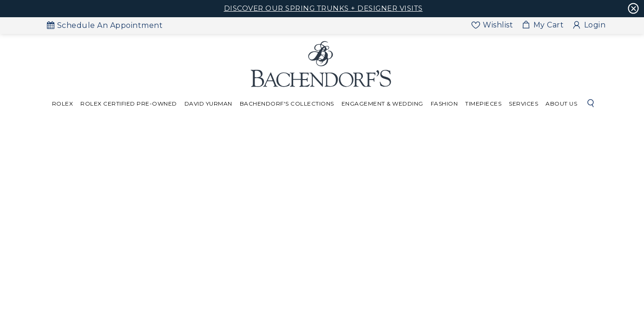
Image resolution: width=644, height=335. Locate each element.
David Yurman (208, 104)
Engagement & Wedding (382, 104)
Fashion (444, 104)
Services (523, 104)
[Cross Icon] (634, 9)
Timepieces (483, 104)
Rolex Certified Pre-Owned (129, 104)
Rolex (63, 104)
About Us (561, 104)
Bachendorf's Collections (287, 104)
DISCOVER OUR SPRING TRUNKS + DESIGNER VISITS (323, 8)
